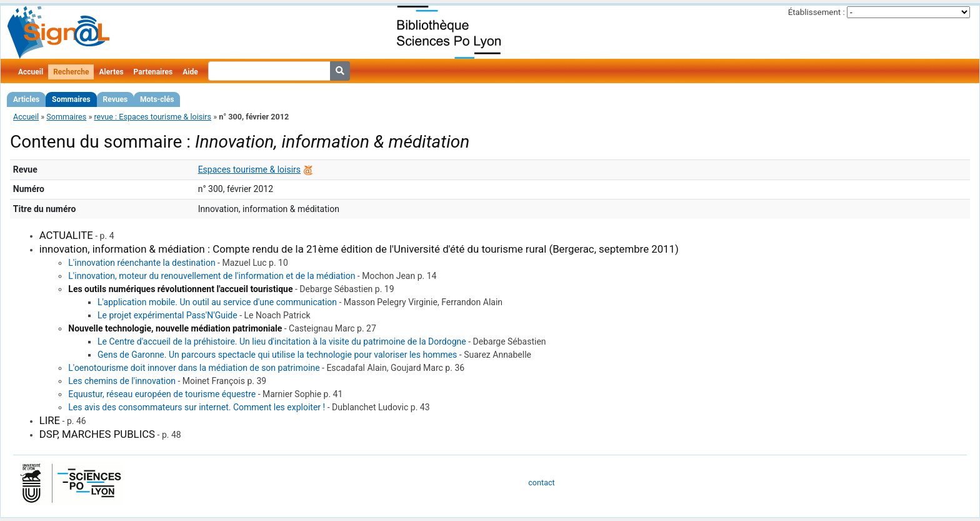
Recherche (71, 72)
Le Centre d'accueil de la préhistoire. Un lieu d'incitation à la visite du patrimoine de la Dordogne (282, 341)
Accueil (31, 72)
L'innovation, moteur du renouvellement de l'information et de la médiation (212, 276)
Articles (26, 99)
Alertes (111, 72)
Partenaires (153, 72)
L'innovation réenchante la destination (142, 263)
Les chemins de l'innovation (122, 381)
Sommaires (71, 99)
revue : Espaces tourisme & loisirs (152, 117)
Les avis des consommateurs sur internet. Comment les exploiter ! (197, 407)
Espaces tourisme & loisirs (249, 169)
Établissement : (817, 12)
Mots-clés (157, 99)
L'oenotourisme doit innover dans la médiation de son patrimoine (194, 368)
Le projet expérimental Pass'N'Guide (167, 315)
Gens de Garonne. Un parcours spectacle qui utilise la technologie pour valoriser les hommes (277, 355)
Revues (116, 99)
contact (541, 483)
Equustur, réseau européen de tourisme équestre (162, 394)
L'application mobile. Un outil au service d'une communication (217, 302)
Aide (190, 72)
